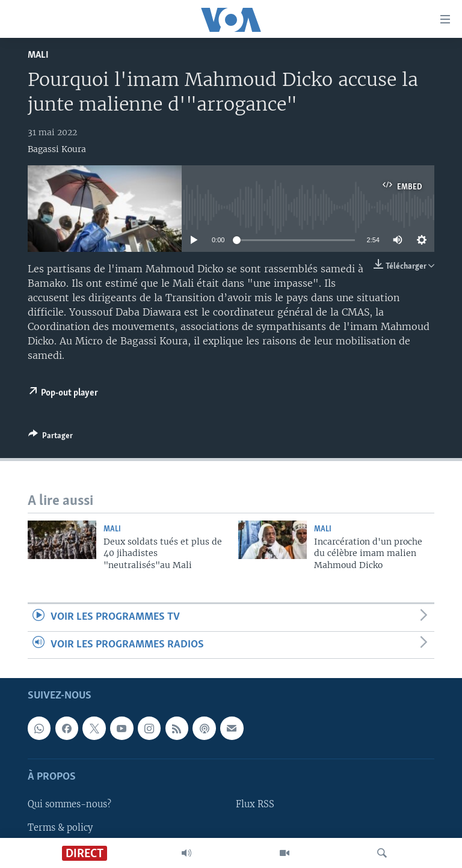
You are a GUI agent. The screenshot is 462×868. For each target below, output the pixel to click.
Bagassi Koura (57, 149)
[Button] (51, 438)
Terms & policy (60, 827)
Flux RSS (255, 804)
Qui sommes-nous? (69, 804)
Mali (38, 55)
